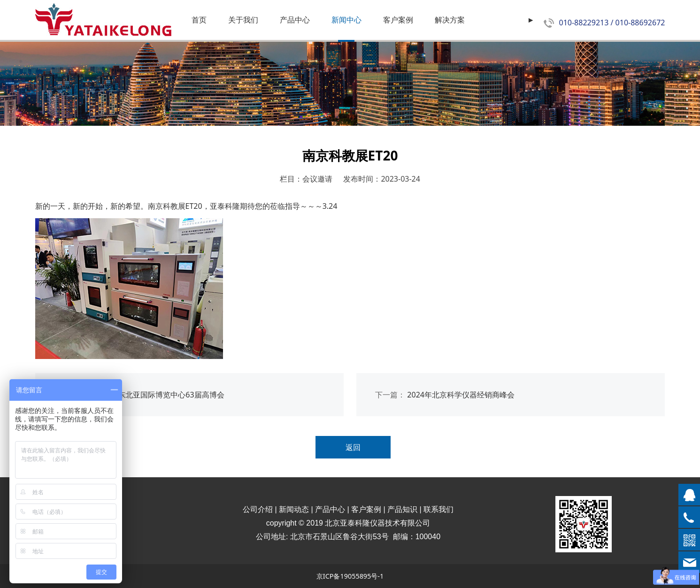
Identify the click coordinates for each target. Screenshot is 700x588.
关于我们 (243, 20)
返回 (353, 447)
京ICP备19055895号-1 (350, 576)
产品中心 (295, 20)
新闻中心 (346, 20)
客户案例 (398, 20)
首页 (199, 20)
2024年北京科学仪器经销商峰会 (461, 395)
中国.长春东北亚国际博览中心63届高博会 (155, 395)
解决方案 (450, 20)
